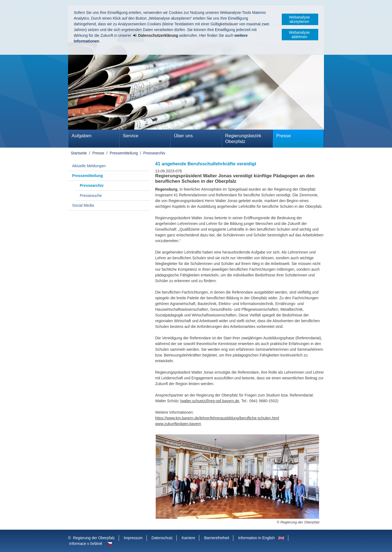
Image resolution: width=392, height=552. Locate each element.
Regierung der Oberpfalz (94, 538)
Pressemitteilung (124, 153)
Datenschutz (162, 538)
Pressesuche (91, 196)
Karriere (188, 538)
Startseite (79, 153)
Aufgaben (82, 136)
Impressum (133, 538)
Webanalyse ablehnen (299, 35)
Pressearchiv (154, 153)
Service (131, 136)
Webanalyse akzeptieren (299, 19)
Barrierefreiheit (217, 538)
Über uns (183, 136)
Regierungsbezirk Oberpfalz (243, 139)
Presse (284, 136)
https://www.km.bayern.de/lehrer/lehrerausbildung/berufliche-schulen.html (217, 418)
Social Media (83, 205)
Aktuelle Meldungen (89, 166)
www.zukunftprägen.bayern (178, 424)
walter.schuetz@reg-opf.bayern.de (210, 401)
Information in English (257, 538)
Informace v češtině (86, 544)
